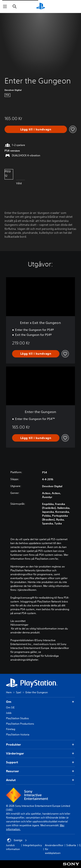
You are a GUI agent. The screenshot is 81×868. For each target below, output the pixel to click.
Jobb (9, 713)
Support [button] (40, 762)
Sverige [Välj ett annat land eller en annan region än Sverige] (17, 840)
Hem (9, 692)
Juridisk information (13, 847)
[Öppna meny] (5, 6)
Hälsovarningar (19, 625)
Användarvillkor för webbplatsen (54, 849)
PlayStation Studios (17, 718)
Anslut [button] (40, 780)
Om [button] (40, 702)
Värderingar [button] (40, 753)
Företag (11, 729)
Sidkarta (71, 845)
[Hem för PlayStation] (41, 6)
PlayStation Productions (20, 724)
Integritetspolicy (32, 845)
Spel (19, 692)
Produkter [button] (40, 745)
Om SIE (10, 707)
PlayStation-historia (18, 734)
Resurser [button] (40, 771)
